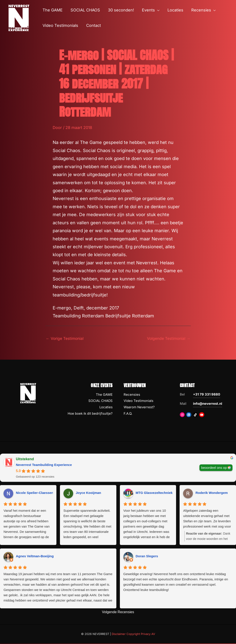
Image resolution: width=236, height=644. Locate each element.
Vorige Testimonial (66, 338)
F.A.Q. (128, 414)
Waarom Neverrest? (139, 408)
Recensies (132, 395)
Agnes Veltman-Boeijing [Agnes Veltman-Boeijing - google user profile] (35, 557)
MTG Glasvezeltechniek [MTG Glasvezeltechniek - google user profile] (154, 493)
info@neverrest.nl (208, 404)
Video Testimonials (138, 401)
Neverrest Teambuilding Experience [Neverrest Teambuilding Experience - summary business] (44, 465)
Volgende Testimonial (168, 338)
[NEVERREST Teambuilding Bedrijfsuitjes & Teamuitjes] (19, 17)
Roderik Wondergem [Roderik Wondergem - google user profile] (212, 493)
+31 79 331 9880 (207, 395)
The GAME (104, 395)
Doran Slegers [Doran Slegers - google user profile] (147, 557)
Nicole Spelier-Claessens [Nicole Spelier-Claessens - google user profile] (35, 493)
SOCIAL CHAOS (100, 401)
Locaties (106, 408)
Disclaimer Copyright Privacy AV (133, 634)
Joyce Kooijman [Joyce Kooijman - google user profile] (88, 493)
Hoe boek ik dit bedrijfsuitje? (90, 414)
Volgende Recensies (118, 612)
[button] (157, 10)
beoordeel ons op (214, 468)
